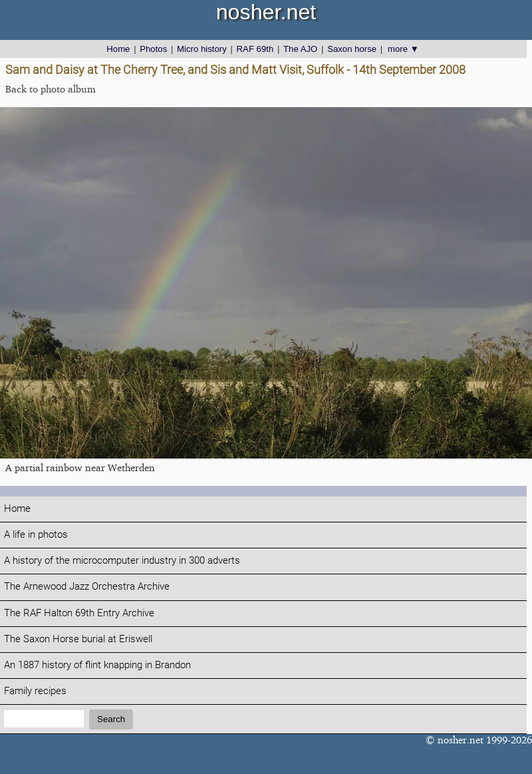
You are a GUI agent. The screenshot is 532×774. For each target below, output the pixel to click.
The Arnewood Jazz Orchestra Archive (87, 587)
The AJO (300, 49)
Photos (153, 49)
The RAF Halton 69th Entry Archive (79, 613)
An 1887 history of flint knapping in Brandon (97, 665)
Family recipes (35, 691)
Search (111, 719)
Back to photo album (51, 89)
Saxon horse (352, 49)
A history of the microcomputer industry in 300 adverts (122, 561)
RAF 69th (255, 49)
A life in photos (36, 535)
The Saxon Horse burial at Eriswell (78, 639)
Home (118, 49)
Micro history (202, 49)
